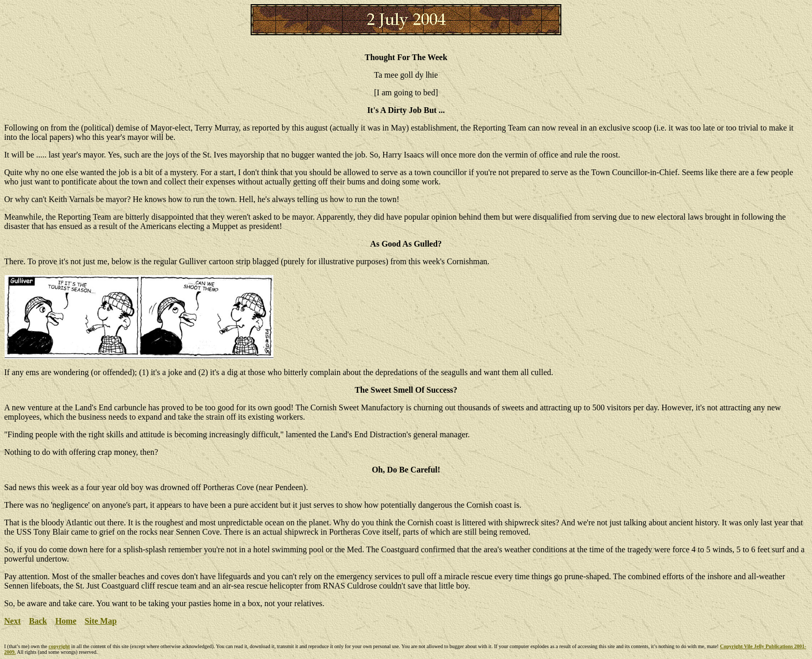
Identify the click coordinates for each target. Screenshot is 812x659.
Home (66, 621)
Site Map (101, 621)
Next (12, 621)
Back (38, 621)
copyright (59, 646)
